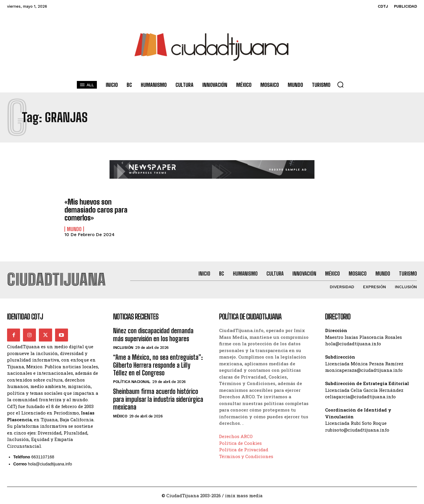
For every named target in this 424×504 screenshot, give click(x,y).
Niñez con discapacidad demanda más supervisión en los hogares (153, 335)
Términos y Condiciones (246, 456)
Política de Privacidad (244, 450)
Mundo (74, 229)
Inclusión (123, 348)
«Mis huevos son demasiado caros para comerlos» (96, 210)
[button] (340, 84)
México (120, 416)
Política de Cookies (240, 443)
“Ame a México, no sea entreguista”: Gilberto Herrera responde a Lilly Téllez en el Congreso (158, 365)
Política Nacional (132, 382)
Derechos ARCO (236, 437)
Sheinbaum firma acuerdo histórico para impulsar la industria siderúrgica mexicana (158, 399)
